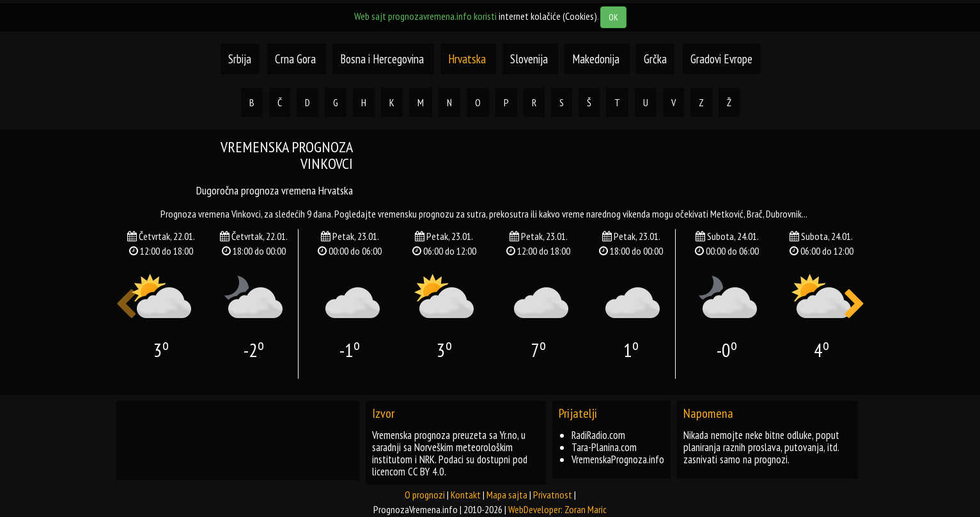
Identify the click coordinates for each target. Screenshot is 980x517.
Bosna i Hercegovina (383, 59)
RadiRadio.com (598, 435)
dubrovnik (784, 214)
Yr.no (509, 435)
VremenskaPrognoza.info (618, 459)
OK (613, 17)
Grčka (655, 59)
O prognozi (425, 495)
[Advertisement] (618, 168)
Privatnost (553, 495)
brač (755, 214)
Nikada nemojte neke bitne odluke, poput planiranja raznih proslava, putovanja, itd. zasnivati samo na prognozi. (761, 447)
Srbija (240, 59)
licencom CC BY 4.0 (408, 472)
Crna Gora (295, 59)
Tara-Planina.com (604, 447)
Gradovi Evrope (721, 59)
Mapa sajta (507, 495)
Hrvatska (468, 59)
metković (727, 214)
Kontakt (466, 495)
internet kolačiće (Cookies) (548, 16)
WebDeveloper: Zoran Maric (557, 509)
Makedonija (597, 59)
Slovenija (530, 59)
